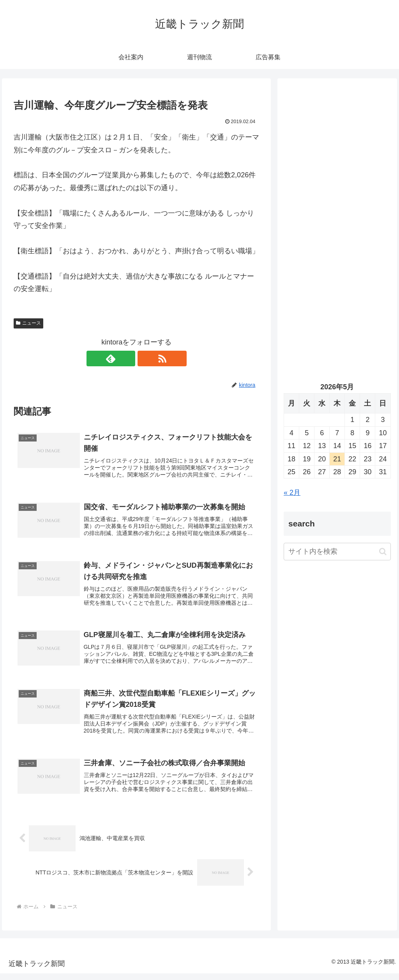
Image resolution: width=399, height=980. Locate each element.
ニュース (28, 323)
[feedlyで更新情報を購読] (127, 358)
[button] (383, 552)
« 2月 (292, 493)
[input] (337, 552)
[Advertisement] (337, 159)
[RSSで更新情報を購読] (145, 358)
